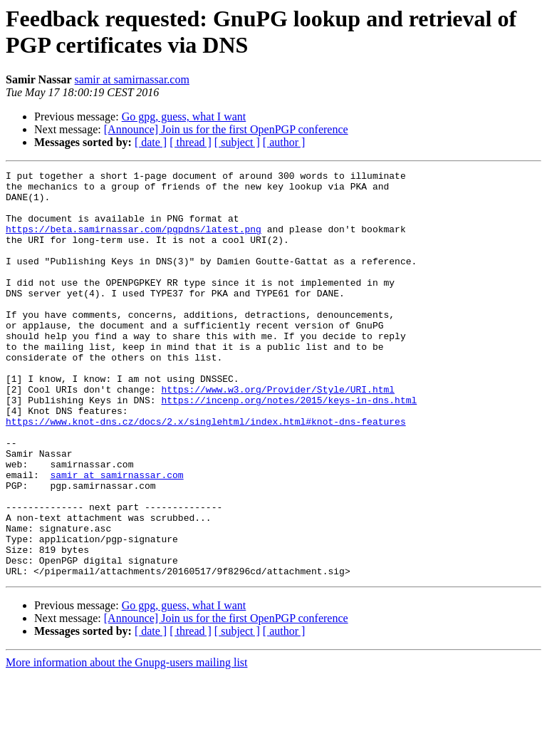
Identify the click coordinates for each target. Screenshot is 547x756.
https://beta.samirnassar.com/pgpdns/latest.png (134, 242)
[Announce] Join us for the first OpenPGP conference (226, 129)
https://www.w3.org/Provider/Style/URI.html (278, 434)
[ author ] (284, 142)
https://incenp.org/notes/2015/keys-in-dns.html (289, 447)
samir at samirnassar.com (132, 79)
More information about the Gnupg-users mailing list (127, 744)
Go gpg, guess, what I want (184, 116)
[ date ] (151, 142)
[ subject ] (237, 142)
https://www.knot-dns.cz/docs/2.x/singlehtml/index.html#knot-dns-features (206, 472)
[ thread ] (191, 142)
